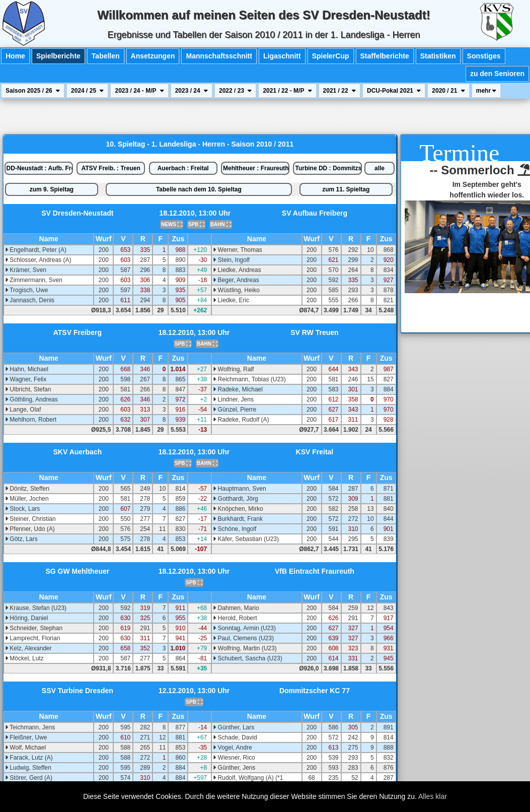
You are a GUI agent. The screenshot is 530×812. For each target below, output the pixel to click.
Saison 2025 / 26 (33, 91)
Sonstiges (484, 56)
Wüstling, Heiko (236, 290)
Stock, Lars (22, 509)
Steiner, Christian (30, 519)
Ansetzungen (153, 56)
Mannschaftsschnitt (219, 56)
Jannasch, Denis (30, 300)
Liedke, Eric (231, 300)
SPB (196, 224)
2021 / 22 (339, 91)
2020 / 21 (448, 91)
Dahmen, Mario (236, 608)
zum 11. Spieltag (346, 189)
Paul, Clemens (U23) (243, 638)
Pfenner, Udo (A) (30, 529)
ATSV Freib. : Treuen (111, 168)
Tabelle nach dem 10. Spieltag (199, 189)
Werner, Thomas (238, 250)
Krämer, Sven (26, 270)
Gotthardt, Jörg (235, 499)
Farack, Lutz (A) (29, 758)
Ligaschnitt (282, 56)
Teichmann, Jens (30, 727)
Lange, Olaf (23, 410)
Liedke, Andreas (237, 270)
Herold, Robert (235, 618)
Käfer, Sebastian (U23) (246, 539)
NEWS (172, 224)
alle (380, 168)
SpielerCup (331, 56)
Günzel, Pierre (235, 410)
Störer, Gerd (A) (29, 778)
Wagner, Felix (26, 379)
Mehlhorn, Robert (31, 420)
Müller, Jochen (27, 499)
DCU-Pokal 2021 (394, 91)
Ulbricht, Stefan (28, 389)
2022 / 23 (235, 91)
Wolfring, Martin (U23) (245, 648)
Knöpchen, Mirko (238, 509)
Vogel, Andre (232, 748)
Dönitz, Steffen (27, 489)
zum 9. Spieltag (52, 189)
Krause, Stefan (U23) (36, 608)
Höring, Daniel (26, 618)
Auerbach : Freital (183, 168)
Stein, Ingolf (231, 260)
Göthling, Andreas (31, 399)
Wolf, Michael (25, 748)
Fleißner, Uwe (26, 737)
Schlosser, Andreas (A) (38, 260)
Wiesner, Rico (234, 758)
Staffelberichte (385, 56)
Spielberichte (58, 56)
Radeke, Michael (238, 389)
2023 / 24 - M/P (139, 91)
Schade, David (235, 737)
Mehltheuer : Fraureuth (256, 168)
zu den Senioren (497, 74)
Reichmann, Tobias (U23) (249, 379)
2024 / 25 (87, 91)
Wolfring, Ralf (233, 369)
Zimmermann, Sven (34, 280)
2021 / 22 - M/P (287, 91)
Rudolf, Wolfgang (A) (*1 (248, 778)
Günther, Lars (234, 727)
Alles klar (433, 796)
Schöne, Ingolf (235, 529)
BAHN (221, 224)
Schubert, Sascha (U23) (247, 658)
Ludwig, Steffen (28, 768)
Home (15, 56)
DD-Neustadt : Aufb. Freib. (40, 168)
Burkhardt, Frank (238, 519)
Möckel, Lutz (24, 658)
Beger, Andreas (236, 280)
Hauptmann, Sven (239, 489)
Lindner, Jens (233, 399)
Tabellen (106, 56)
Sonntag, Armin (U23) (244, 628)
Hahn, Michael (27, 369)
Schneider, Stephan (34, 628)
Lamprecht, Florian (32, 638)
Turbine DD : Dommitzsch (328, 168)
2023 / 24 (192, 91)
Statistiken (438, 56)
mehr (486, 91)
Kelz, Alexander (28, 648)
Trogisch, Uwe (26, 290)
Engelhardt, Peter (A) (36, 250)
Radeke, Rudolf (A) (241, 420)
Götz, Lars (21, 539)
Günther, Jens (234, 768)
